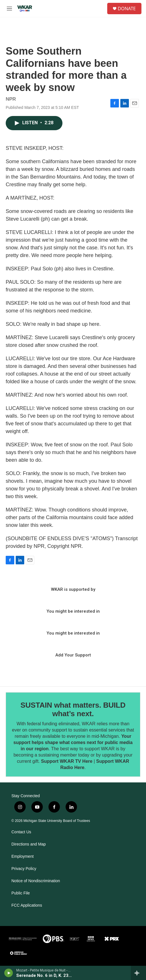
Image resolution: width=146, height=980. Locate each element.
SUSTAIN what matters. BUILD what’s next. (73, 709)
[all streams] (138, 973)
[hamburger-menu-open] (9, 9)
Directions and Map (29, 844)
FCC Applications (27, 905)
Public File (21, 893)
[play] (9, 973)
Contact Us (21, 832)
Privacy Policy (24, 869)
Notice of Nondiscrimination (36, 881)
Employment (23, 856)
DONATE (127, 9)
